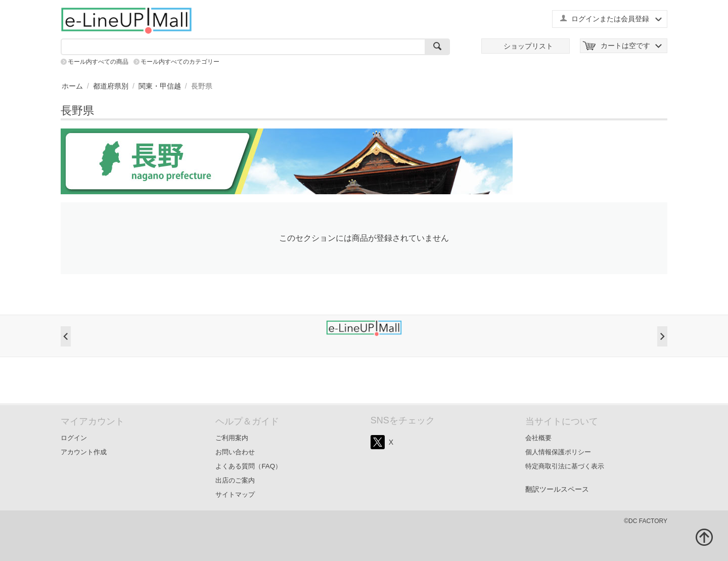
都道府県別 (111, 86)
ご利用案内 (232, 438)
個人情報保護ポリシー (558, 452)
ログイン (74, 438)
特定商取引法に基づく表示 (565, 466)
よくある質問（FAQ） (248, 466)
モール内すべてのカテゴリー (180, 62)
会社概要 (538, 438)
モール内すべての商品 (98, 62)
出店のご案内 (235, 480)
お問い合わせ (235, 452)
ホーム (72, 86)
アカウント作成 (84, 452)
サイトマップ (235, 494)
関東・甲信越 (160, 86)
